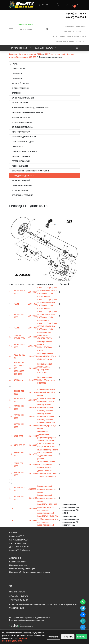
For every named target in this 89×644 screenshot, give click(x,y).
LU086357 (32, 328)
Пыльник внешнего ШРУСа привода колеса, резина (46, 465)
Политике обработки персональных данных (27, 620)
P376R (17, 328)
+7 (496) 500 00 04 (19, 600)
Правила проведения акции (22, 569)
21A (11, 509)
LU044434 (32, 337)
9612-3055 (18, 436)
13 (11, 445)
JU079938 (32, 521)
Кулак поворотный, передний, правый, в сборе (47, 426)
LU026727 (32, 465)
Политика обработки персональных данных (30, 572)
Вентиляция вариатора (22, 127)
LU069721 (32, 356)
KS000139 (32, 498)
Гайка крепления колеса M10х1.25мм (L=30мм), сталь (47, 356)
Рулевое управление (21, 156)
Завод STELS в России (19, 550)
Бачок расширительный (23, 98)
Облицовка (17, 74)
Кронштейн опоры (20, 83)
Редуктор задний (20, 190)
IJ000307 (32, 417)
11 (11, 426)
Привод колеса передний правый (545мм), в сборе (46, 417)
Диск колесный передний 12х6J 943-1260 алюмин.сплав (47, 474)
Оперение (16, 93)
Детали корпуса (19, 69)
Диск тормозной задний (23, 142)
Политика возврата (18, 565)
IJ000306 (32, 408)
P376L (17, 304)
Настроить (68, 637)
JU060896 (32, 509)
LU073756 (32, 474)
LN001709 (33, 380)
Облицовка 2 (18, 79)
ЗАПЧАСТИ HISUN (18, 543)
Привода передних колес (23, 176)
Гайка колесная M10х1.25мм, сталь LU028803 (46, 380)
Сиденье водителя (20, 88)
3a (11, 346)
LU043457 (32, 292)
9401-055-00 (19, 445)
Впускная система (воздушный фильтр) (30, 108)
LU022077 (32, 400)
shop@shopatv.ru (17, 592)
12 (11, 436)
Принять (81, 637)
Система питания (20, 103)
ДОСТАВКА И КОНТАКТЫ (21, 547)
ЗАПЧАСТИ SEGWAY (46, 48)
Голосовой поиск (25, 25)
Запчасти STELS (21, 48)
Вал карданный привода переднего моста (46, 489)
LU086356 (32, 304)
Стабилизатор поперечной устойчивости (31, 171)
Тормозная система (21, 132)
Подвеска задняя (20, 166)
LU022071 (32, 392)
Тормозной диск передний (24, 137)
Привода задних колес (22, 185)
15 (11, 454)
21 (11, 489)
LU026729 (32, 346)
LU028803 (32, 368)
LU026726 (32, 454)
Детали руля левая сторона (24, 151)
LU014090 (32, 445)
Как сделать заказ (18, 562)
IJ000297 (32, 489)
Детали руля (17, 147)
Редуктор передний (21, 181)
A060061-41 (19, 380)
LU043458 (32, 316)
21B (11, 521)
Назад (13, 64)
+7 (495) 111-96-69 (19, 596)
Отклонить (53, 637)
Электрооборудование (22, 195)
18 (11, 474)
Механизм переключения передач (28, 113)
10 (11, 417)
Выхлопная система (21, 117)
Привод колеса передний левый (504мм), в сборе (45, 408)
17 (11, 465)
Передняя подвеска (21, 161)
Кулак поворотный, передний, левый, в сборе (46, 392)
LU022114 (32, 436)
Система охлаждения (22, 122)
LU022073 (32, 426)
